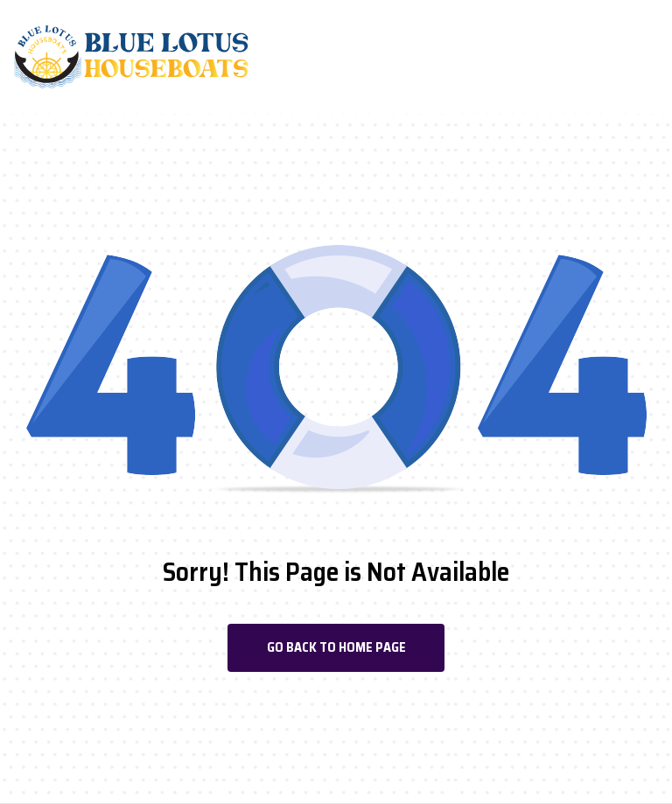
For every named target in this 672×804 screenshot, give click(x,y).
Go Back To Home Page (336, 647)
